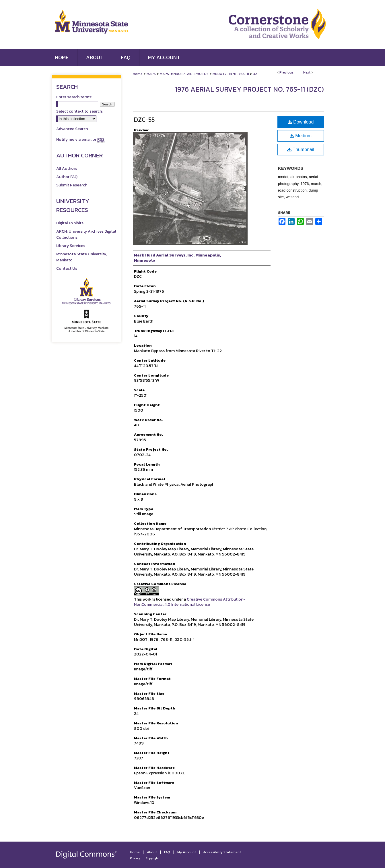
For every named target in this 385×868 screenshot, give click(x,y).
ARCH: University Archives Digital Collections (86, 234)
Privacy (135, 858)
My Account (187, 852)
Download (301, 122)
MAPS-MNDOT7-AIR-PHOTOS (184, 74)
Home (138, 74)
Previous (286, 72)
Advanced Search (72, 129)
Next (307, 72)
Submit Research (72, 185)
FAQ (167, 852)
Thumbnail (301, 150)
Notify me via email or (80, 139)
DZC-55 (144, 120)
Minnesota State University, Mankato (81, 257)
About (152, 852)
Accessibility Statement (222, 852)
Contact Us (67, 268)
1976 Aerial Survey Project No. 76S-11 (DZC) (249, 89)
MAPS (151, 74)
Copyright (152, 858)
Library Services (71, 246)
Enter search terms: (74, 97)
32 (255, 74)
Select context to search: (79, 111)
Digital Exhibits (70, 223)
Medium (301, 136)
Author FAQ (67, 177)
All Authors (67, 168)
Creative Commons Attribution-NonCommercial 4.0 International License (190, 602)
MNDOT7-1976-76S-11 (231, 74)
